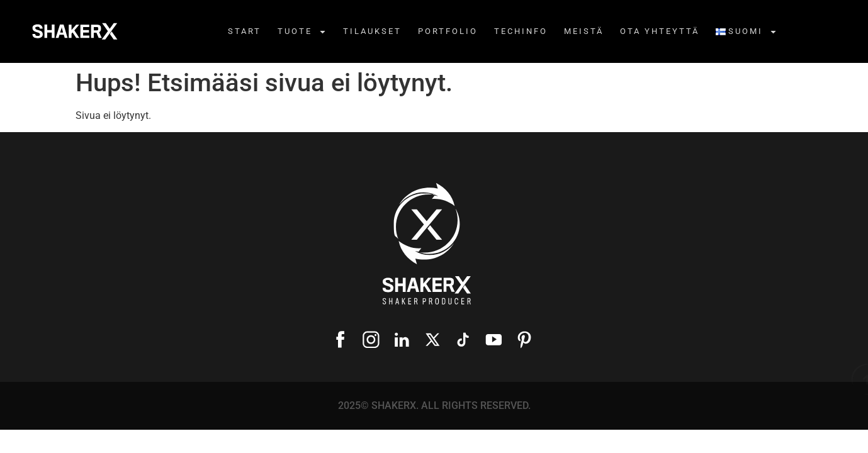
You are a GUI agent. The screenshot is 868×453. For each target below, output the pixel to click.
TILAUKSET (372, 31)
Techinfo (521, 31)
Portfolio (448, 31)
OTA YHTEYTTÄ (660, 31)
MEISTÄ (584, 31)
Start (245, 31)
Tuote (302, 32)
